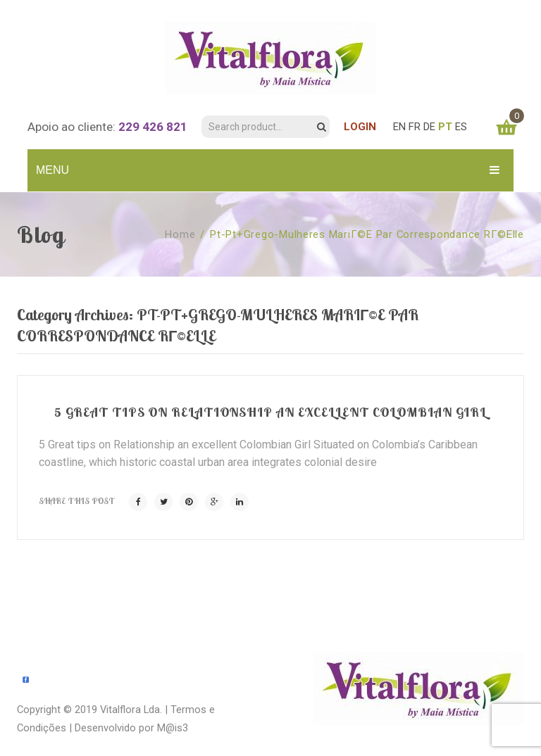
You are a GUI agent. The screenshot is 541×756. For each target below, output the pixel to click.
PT (445, 127)
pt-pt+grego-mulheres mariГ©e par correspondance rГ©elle (367, 234)
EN (399, 127)
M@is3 (173, 728)
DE (429, 127)
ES (461, 127)
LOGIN (360, 127)
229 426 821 (153, 127)
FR (415, 127)
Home (180, 234)
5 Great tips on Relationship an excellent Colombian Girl (270, 412)
